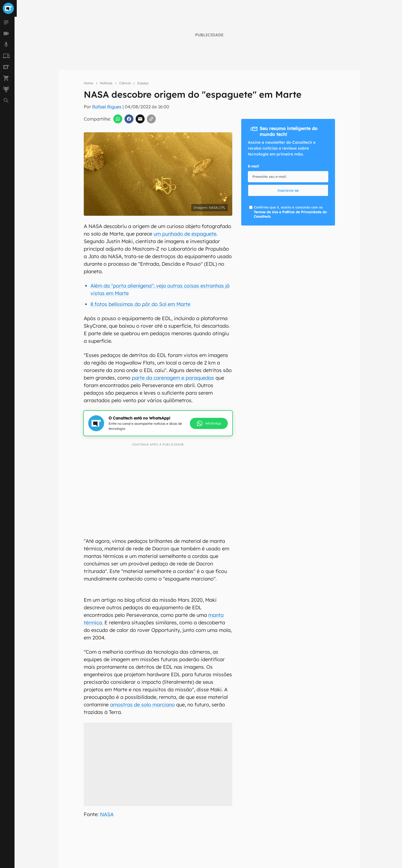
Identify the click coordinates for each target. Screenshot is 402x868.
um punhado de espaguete (185, 234)
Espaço (143, 83)
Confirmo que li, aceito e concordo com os (290, 212)
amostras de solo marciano (142, 705)
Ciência (125, 83)
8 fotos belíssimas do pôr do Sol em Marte (140, 304)
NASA (107, 814)
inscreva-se (288, 190)
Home (88, 83)
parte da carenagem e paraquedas (173, 378)
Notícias (106, 83)
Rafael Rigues (107, 107)
